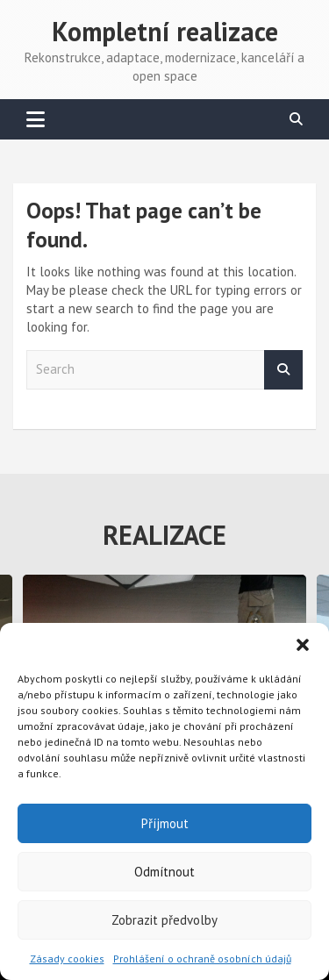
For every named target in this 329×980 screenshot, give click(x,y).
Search (283, 370)
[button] (303, 645)
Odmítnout (164, 872)
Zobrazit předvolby (164, 920)
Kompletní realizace (165, 31)
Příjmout (165, 823)
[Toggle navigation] (36, 119)
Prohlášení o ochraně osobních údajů (202, 959)
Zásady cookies (67, 959)
